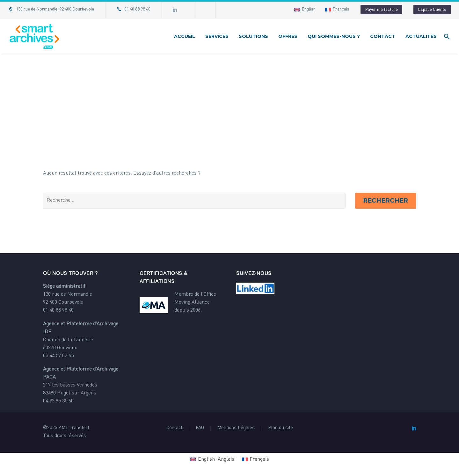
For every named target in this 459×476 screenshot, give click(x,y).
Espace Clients (432, 10)
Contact (383, 36)
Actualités (421, 36)
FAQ (200, 428)
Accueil (185, 36)
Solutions (253, 36)
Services (217, 36)
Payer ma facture (381, 10)
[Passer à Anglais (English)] (213, 460)
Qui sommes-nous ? (334, 36)
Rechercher (386, 201)
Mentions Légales (236, 428)
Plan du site (280, 428)
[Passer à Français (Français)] (255, 460)
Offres (288, 36)
